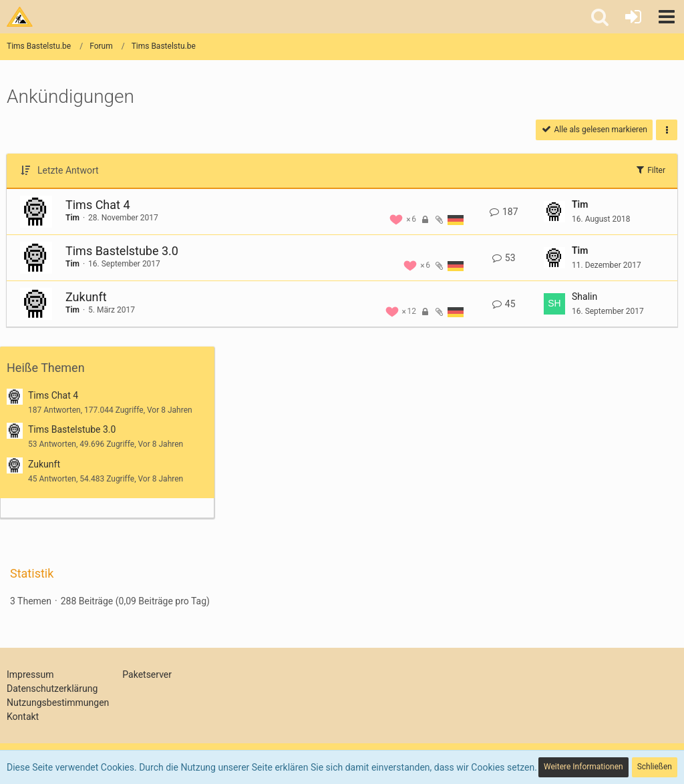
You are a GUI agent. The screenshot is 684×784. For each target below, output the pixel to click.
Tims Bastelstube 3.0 (122, 251)
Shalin (584, 297)
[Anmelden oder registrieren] (633, 17)
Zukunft (86, 297)
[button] (667, 17)
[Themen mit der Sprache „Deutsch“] (456, 219)
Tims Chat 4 (98, 205)
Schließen (655, 767)
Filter (650, 170)
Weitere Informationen (583, 767)
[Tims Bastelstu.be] (20, 17)
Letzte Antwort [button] (68, 170)
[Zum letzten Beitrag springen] (554, 212)
